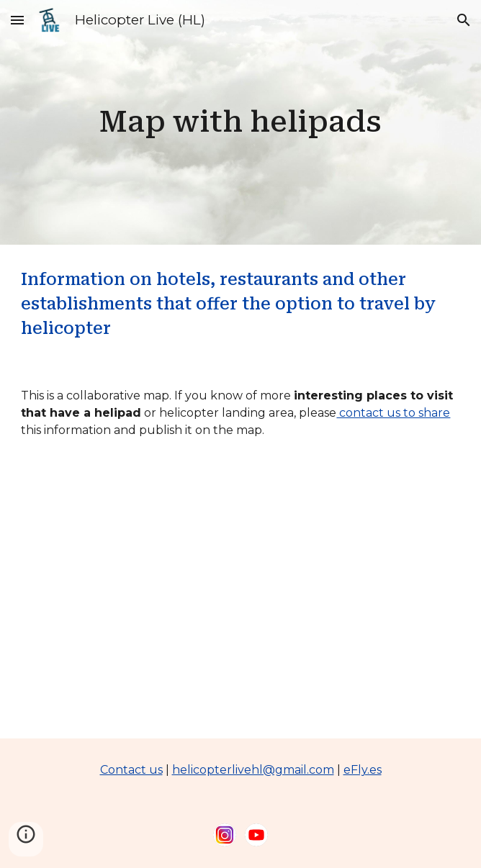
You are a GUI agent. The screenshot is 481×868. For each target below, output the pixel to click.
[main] (240, 122)
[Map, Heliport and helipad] (240, 600)
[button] (17, 20)
